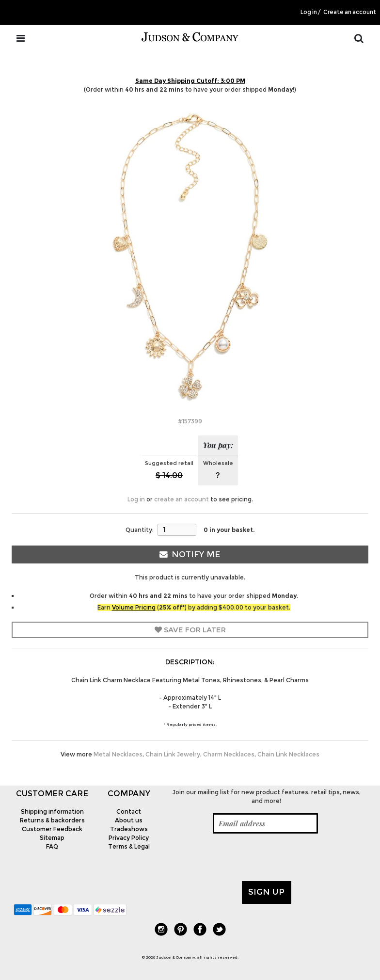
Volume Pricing (134, 607)
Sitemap (52, 838)
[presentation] (240, 857)
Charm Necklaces (229, 754)
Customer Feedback (52, 829)
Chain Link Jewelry (173, 754)
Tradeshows (129, 829)
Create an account (350, 12)
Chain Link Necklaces (288, 754)
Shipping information (52, 811)
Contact (129, 811)
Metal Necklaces (118, 754)
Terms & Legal (129, 846)
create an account (182, 499)
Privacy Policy (129, 838)
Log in (309, 12)
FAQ (52, 846)
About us (129, 820)
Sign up (266, 892)
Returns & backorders (52, 820)
